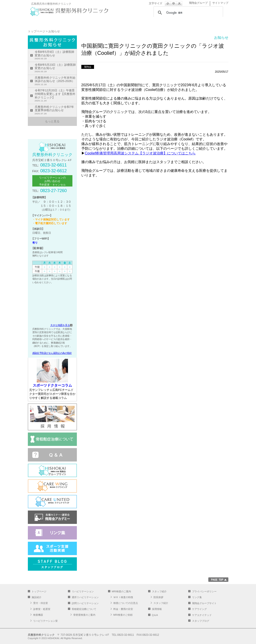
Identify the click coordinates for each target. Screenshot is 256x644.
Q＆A (155, 615)
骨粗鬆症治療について (84, 609)
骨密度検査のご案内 (84, 615)
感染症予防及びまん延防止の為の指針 (52, 353)
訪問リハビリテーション (85, 603)
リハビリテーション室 (45, 621)
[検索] (188, 13)
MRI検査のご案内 (178, 21)
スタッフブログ (201, 621)
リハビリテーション (111, 21)
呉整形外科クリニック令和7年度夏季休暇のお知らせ (56, 110)
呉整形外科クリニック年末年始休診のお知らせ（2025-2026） (56, 81)
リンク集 (197, 597)
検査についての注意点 (126, 603)
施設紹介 (78, 21)
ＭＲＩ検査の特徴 (123, 597)
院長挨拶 (158, 597)
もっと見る (52, 121)
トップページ (45, 21)
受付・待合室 (41, 603)
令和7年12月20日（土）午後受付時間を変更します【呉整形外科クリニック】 (56, 96)
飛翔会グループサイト (204, 603)
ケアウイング (199, 609)
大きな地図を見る (60, 325)
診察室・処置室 (42, 609)
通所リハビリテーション (145, 21)
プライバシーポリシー (204, 591)
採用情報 (157, 609)
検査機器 (38, 615)
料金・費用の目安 (123, 609)
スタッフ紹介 (212, 21)
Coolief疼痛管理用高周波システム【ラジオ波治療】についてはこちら (140, 153)
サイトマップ (220, 3)
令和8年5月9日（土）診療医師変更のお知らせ (56, 55)
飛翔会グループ (198, 3)
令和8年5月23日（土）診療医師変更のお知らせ (56, 68)
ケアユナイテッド (202, 615)
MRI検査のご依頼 (123, 615)
